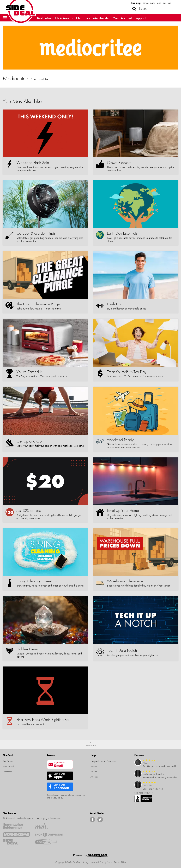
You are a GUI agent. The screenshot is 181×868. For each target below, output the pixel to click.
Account (51, 755)
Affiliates (94, 777)
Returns (94, 772)
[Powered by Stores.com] (90, 856)
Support (140, 18)
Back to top (91, 745)
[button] (5, 18)
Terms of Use (120, 862)
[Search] (134, 9)
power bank (149, 3)
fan (169, 3)
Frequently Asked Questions (103, 761)
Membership (102, 18)
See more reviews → (144, 793)
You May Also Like (22, 101)
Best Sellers (45, 18)
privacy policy (57, 798)
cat (165, 3)
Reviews (139, 755)
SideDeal (8, 755)
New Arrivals (64, 18)
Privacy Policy (106, 862)
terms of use (80, 795)
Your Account (122, 18)
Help (93, 755)
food (159, 3)
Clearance (83, 18)
